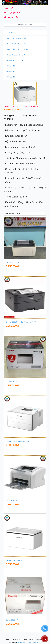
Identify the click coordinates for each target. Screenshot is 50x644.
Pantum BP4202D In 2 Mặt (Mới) (18, 441)
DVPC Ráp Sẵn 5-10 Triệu (17, 44)
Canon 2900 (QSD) (13, 262)
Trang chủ (8, 8)
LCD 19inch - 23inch (15, 60)
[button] (7, 94)
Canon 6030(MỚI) (12, 382)
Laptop (10, 33)
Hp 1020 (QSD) (12, 501)
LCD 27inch (11, 71)
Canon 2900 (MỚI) (13, 620)
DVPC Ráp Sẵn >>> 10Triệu (18, 49)
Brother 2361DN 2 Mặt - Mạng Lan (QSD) (21, 322)
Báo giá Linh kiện (11, 17)
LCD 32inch (11, 77)
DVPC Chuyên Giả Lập (16, 55)
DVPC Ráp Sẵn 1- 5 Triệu (17, 38)
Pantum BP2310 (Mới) (14, 560)
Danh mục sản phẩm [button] (13, 13)
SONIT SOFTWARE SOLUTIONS (29, 642)
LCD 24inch (11, 66)
